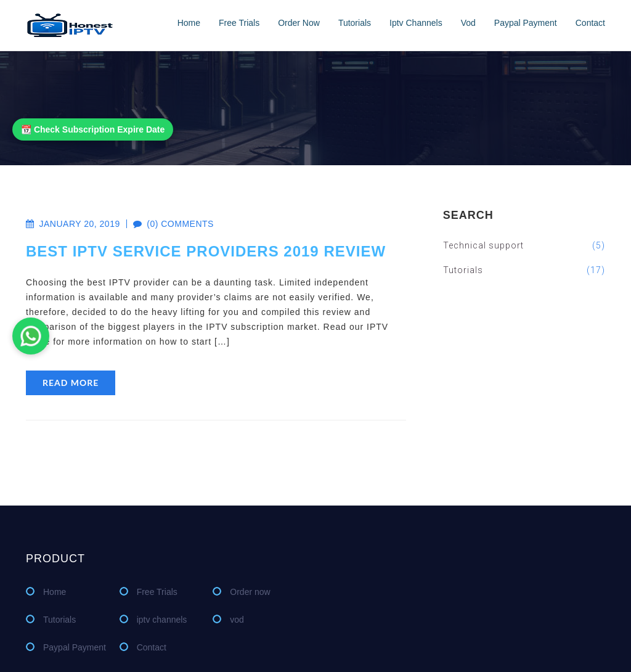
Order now (299, 23)
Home (189, 23)
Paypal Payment (526, 23)
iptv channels (416, 23)
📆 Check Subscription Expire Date (93, 129)
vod (468, 23)
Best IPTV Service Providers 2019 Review (206, 251)
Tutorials (355, 23)
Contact (590, 23)
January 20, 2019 (73, 224)
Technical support (524, 245)
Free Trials (239, 23)
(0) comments (167, 224)
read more (71, 383)
